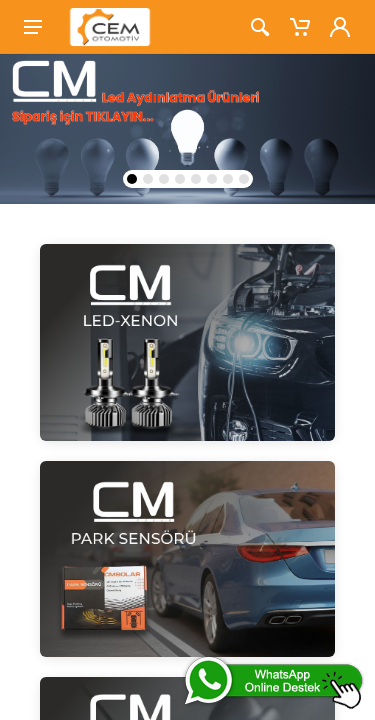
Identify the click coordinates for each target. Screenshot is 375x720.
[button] (132, 179)
